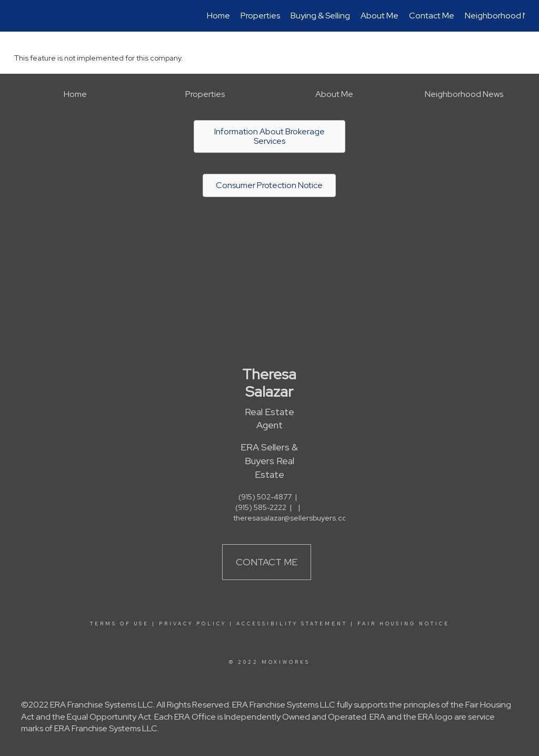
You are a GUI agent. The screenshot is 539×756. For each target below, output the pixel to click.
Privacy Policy (193, 624)
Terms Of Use (119, 624)
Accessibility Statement (292, 624)
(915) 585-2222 (261, 507)
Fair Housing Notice (403, 624)
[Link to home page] (20, 16)
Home (218, 16)
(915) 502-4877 (265, 497)
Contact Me (432, 16)
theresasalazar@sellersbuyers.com (293, 518)
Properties (260, 16)
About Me (380, 16)
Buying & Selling (320, 16)
